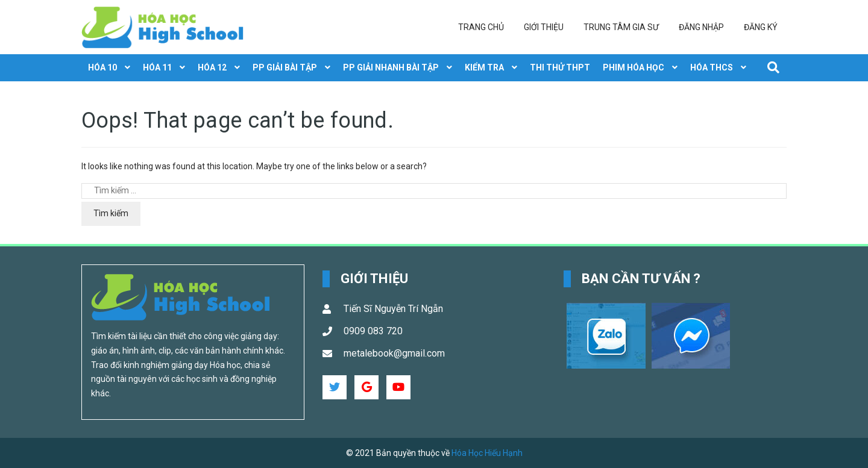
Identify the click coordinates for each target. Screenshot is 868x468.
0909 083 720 (373, 331)
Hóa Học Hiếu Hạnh (487, 453)
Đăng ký (761, 27)
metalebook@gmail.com (394, 353)
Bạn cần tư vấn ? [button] (641, 279)
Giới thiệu (544, 27)
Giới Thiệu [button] (374, 279)
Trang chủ (481, 27)
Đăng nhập (701, 27)
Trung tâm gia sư (621, 27)
